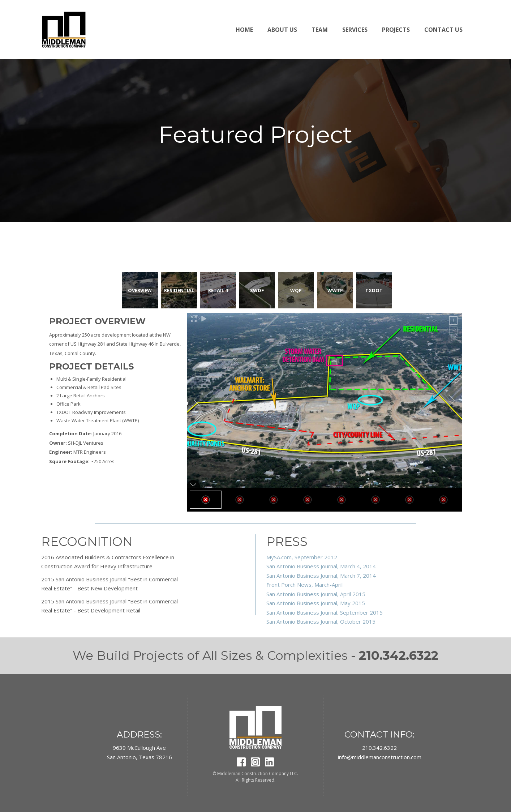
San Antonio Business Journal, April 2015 (316, 594)
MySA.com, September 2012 (302, 557)
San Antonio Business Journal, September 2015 (325, 612)
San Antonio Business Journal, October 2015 (321, 621)
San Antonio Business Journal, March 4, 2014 (321, 566)
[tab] (140, 290)
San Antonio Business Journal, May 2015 (316, 603)
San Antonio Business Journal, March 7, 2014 (321, 576)
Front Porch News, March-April (304, 585)
